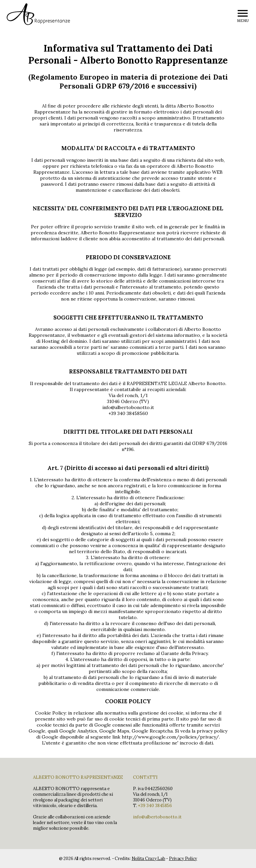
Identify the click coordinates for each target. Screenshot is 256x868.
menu (243, 13)
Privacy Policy (183, 859)
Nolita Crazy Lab (148, 859)
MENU (243, 21)
